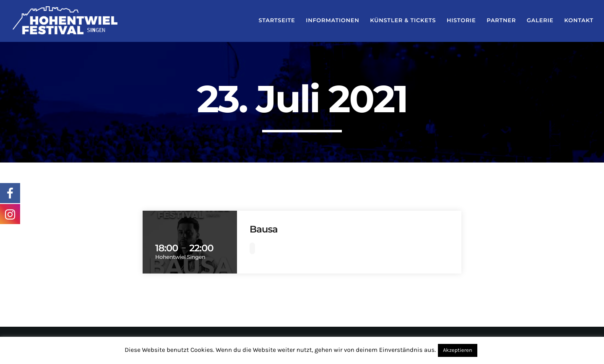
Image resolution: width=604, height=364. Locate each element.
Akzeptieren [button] (458, 350)
